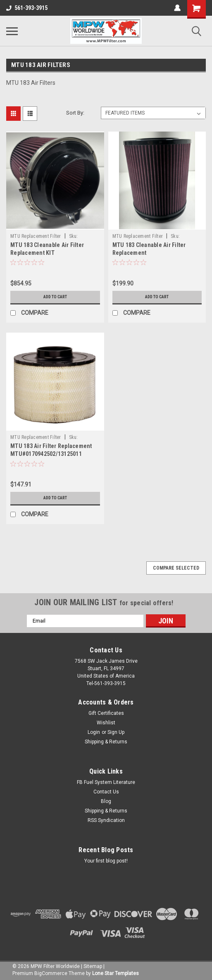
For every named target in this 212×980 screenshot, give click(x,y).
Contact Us (106, 792)
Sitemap (93, 966)
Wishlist (106, 723)
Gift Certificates (106, 713)
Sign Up (116, 732)
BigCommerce (51, 973)
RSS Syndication (106, 820)
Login (94, 732)
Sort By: (75, 113)
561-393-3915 (27, 8)
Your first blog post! (106, 861)
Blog (106, 801)
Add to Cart (55, 297)
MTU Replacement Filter (36, 236)
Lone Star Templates (116, 973)
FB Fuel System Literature (106, 782)
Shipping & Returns (106, 742)
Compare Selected (176, 568)
